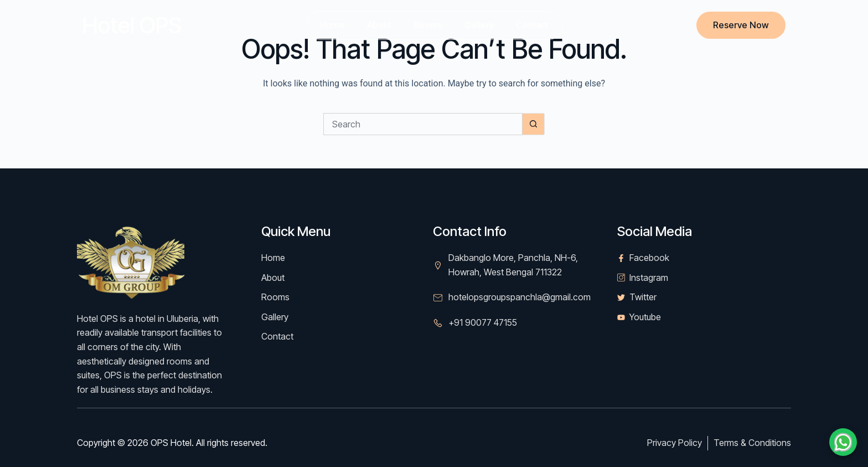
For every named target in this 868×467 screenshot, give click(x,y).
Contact (532, 25)
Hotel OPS (132, 25)
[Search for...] (423, 124)
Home (332, 25)
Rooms (428, 25)
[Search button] (534, 124)
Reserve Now (741, 25)
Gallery (479, 25)
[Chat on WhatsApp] (843, 442)
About (379, 25)
